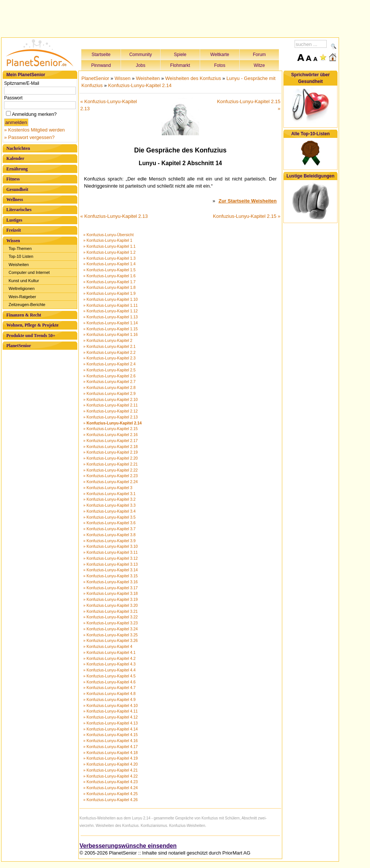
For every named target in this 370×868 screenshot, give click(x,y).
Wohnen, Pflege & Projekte (32, 325)
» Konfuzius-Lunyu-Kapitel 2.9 (109, 393)
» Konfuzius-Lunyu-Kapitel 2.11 (111, 405)
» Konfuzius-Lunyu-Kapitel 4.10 (111, 705)
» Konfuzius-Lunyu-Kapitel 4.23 (111, 782)
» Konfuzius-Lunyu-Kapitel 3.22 (111, 617)
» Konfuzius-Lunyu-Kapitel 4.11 (111, 711)
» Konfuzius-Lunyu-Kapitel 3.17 (111, 588)
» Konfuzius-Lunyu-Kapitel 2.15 (111, 429)
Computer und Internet (29, 272)
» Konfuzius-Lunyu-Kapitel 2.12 (111, 411)
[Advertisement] (170, 18)
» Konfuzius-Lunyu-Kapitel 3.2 (109, 499)
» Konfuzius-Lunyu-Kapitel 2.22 (111, 470)
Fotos (220, 65)
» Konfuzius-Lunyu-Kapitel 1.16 (111, 334)
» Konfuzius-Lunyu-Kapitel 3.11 (111, 552)
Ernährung (17, 169)
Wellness (15, 200)
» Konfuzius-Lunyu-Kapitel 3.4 (109, 511)
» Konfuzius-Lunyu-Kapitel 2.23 (111, 476)
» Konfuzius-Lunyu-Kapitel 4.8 (109, 694)
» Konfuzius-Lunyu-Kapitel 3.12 (111, 558)
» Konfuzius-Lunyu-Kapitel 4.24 (111, 788)
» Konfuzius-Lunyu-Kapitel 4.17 (111, 747)
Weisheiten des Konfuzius (193, 78)
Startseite (101, 55)
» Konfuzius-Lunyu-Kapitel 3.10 (111, 546)
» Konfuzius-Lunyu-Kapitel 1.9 (109, 293)
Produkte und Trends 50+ (31, 336)
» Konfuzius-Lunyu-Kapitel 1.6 (109, 276)
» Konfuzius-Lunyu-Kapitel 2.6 (109, 376)
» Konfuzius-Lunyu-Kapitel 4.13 (111, 723)
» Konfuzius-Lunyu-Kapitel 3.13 (111, 564)
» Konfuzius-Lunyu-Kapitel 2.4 (109, 364)
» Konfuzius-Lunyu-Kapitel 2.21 (111, 464)
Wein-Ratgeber (22, 297)
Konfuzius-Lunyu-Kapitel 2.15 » (247, 216)
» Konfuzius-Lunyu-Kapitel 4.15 (111, 735)
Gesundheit (17, 189)
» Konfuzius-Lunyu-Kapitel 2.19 (111, 452)
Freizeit (14, 230)
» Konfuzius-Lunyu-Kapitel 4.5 (109, 676)
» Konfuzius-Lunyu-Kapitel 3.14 (111, 570)
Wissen (13, 241)
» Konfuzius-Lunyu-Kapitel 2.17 (111, 441)
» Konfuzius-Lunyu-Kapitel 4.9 (109, 699)
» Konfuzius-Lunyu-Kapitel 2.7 (109, 382)
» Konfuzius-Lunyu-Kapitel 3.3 (109, 505)
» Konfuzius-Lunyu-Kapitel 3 (108, 488)
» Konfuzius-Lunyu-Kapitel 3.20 (111, 605)
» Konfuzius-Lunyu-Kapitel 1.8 (109, 287)
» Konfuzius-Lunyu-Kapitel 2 (108, 340)
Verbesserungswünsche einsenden (128, 846)
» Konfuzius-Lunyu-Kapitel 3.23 (111, 623)
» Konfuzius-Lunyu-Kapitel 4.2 (109, 658)
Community (141, 55)
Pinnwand (101, 65)
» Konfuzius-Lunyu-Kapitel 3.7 (109, 529)
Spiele (180, 55)
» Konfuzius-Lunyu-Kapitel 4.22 (111, 776)
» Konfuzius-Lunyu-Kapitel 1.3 (109, 258)
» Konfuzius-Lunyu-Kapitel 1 (108, 240)
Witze (259, 65)
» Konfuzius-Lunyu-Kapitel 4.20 (111, 764)
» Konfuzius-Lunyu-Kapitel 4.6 (109, 682)
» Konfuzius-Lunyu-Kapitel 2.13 (111, 417)
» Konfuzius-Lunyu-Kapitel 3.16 (111, 582)
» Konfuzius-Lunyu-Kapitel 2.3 (109, 358)
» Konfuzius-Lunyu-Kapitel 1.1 (109, 246)
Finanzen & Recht (24, 315)
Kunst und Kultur (24, 281)
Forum (259, 55)
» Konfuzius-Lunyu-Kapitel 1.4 (109, 264)
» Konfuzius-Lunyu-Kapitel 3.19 (111, 599)
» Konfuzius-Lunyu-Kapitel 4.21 (111, 770)
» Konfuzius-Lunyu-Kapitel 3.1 (109, 494)
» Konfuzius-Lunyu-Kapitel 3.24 (111, 629)
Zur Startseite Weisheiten (248, 201)
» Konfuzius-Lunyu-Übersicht (108, 235)
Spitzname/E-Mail (22, 83)
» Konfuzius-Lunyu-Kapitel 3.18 (111, 593)
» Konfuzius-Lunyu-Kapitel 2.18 (111, 447)
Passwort (13, 98)
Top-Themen (20, 248)
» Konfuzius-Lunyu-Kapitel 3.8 (109, 535)
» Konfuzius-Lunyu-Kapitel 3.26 (111, 640)
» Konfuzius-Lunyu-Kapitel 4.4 (109, 670)
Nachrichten (18, 148)
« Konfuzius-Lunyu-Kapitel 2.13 (114, 216)
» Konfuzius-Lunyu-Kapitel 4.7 (109, 688)
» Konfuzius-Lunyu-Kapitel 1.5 (109, 270)
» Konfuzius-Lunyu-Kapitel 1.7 (109, 282)
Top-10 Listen (21, 256)
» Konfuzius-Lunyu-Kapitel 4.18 (111, 753)
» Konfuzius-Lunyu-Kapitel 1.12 (111, 311)
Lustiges (14, 220)
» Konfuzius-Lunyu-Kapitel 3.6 (109, 523)
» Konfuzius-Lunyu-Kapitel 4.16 (111, 741)
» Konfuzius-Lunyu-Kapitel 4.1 (109, 652)
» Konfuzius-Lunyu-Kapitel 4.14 (111, 729)
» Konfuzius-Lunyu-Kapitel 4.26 (111, 800)
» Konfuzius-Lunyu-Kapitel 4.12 (111, 717)
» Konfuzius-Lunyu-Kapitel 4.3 (109, 664)
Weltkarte (220, 55)
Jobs (141, 65)
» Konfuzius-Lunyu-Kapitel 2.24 (111, 482)
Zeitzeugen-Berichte (27, 305)
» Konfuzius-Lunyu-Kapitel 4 (108, 646)
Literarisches (19, 210)
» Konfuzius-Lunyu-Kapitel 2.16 (111, 435)
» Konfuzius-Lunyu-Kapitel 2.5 (109, 370)
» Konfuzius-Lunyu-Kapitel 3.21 (111, 611)
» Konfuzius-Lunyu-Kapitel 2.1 (109, 346)
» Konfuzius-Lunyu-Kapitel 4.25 (111, 794)
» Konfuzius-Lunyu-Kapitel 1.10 (111, 299)
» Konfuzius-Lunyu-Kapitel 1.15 (111, 329)
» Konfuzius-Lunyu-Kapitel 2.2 (109, 352)
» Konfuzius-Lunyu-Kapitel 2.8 (109, 387)
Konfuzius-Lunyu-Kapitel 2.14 (140, 85)
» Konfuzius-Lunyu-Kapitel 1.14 (111, 323)
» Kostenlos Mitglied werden (35, 130)
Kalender (15, 158)
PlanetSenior (19, 346)
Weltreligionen (22, 288)
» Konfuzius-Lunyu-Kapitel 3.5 (109, 517)
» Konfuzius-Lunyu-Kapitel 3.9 (109, 541)
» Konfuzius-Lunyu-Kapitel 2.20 (111, 458)
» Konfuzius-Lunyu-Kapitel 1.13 (111, 317)
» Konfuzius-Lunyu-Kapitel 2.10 (111, 399)
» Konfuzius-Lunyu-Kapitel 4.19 (111, 758)
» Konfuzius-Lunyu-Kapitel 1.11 (111, 305)
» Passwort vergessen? (29, 137)
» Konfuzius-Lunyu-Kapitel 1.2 (109, 252)
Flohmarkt (180, 65)
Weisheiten (19, 265)
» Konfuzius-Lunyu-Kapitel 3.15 (111, 576)
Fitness (13, 179)
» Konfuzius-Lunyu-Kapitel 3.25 (111, 635)
